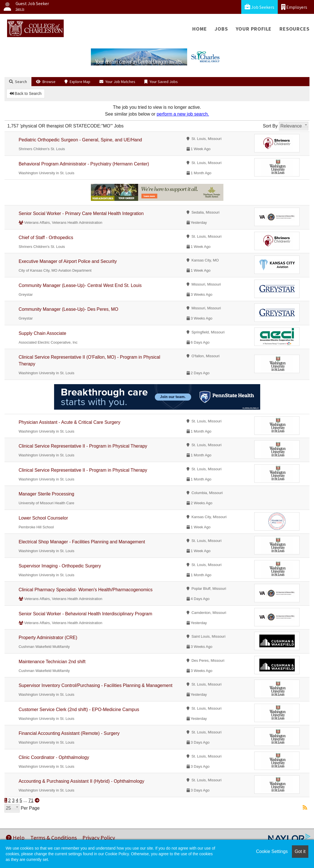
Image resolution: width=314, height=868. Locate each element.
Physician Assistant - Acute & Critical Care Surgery (70, 422)
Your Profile (254, 29)
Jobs (221, 29)
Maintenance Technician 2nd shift (52, 662)
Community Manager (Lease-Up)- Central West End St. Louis (80, 285)
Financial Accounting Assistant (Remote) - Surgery (69, 733)
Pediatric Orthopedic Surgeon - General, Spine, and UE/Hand (80, 140)
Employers (294, 7)
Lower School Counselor (43, 518)
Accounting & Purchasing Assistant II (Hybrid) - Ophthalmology (82, 781)
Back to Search (26, 93)
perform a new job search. (183, 114)
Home (199, 29)
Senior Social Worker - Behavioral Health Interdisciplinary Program (86, 614)
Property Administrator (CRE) (48, 638)
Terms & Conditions (54, 838)
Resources (294, 29)
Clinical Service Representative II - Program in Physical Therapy (83, 446)
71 (31, 800)
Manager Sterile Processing (47, 494)
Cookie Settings (272, 851)
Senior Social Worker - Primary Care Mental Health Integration (81, 213)
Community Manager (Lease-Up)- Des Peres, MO (69, 309)
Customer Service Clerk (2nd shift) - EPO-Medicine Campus (79, 709)
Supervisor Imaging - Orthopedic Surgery (60, 566)
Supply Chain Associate (42, 333)
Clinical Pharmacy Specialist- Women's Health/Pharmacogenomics (86, 590)
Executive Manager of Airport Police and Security (68, 261)
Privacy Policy (99, 838)
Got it (300, 851)
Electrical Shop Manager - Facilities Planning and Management (82, 542)
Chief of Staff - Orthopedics (46, 238)
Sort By (270, 126)
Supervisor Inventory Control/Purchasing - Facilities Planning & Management (96, 685)
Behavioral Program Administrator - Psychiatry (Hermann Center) (84, 164)
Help (15, 838)
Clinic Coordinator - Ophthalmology (54, 757)
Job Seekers (259, 7)
